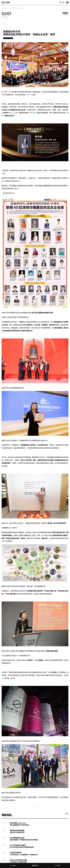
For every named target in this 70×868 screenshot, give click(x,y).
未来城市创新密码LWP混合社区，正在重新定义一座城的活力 (24, 853)
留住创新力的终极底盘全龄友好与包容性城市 (17, 831)
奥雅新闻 (22, 8)
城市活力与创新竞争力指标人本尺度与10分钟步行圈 (19, 861)
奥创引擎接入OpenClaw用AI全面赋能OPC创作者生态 (19, 824)
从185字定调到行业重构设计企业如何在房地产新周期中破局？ (22, 846)
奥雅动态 (16, 8)
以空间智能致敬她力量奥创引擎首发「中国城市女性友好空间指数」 (24, 839)
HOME (10, 8)
